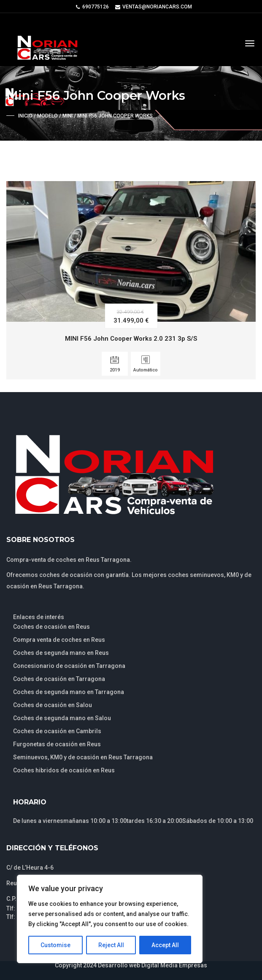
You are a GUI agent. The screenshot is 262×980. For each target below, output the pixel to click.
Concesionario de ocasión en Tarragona (69, 666)
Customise (55, 945)
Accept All (165, 945)
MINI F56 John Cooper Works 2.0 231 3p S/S (131, 339)
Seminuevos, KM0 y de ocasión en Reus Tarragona (83, 757)
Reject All (111, 945)
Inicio (25, 116)
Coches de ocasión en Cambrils (57, 731)
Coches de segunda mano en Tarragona (69, 692)
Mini (68, 116)
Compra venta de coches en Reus (59, 640)
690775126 (96, 7)
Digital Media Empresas (174, 965)
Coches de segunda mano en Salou (62, 718)
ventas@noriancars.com (157, 7)
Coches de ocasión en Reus (51, 627)
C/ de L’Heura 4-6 (30, 868)
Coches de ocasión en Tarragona (59, 679)
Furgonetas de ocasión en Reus (57, 744)
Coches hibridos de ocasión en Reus (64, 770)
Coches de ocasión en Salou (53, 705)
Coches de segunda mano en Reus (61, 653)
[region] (110, 919)
